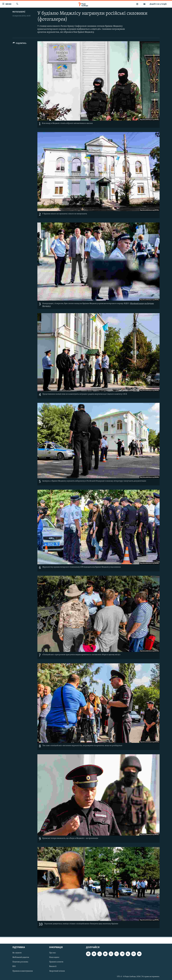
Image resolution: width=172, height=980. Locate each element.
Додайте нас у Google (158, 4)
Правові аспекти (56, 962)
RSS (14, 966)
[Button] (19, 44)
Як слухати (17, 953)
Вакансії (53, 966)
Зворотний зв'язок (57, 971)
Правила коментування (23, 971)
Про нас (53, 953)
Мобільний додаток (21, 957)
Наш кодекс (54, 957)
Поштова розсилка (20, 962)
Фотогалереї (19, 12)
